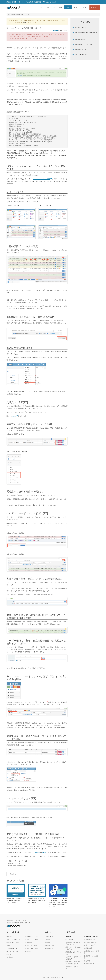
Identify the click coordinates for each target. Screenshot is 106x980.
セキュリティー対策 (31, 945)
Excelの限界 (69, 939)
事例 (60, 7)
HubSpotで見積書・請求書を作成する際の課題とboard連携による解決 (37, 901)
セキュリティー (45, 7)
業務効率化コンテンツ (91, 937)
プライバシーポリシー (13, 940)
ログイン (85, 7)
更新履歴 (47, 943)
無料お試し (95, 8)
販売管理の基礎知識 (90, 942)
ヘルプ (76, 7)
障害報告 (28, 951)
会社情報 (9, 957)
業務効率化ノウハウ (81, 49)
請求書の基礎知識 (90, 939)
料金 (54, 7)
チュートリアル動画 (31, 940)
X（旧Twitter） (11, 948)
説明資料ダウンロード (32, 937)
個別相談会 (29, 943)
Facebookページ (12, 951)
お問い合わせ (49, 937)
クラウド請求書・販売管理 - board (16, 14)
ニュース (68, 7)
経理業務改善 (88, 948)
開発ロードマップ (80, 27)
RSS (8, 954)
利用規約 (9, 937)
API (8, 945)
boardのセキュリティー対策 (42, 179)
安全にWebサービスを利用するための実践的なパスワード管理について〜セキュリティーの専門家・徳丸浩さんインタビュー (58, 903)
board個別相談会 (80, 39)
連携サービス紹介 (90, 945)
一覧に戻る (12, 874)
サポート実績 (49, 948)
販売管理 (87, 961)
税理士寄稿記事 (89, 964)
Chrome (36, 852)
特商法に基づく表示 (13, 943)
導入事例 (68, 937)
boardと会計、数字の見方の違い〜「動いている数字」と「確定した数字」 (16, 901)
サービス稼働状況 (80, 54)
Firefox (44, 852)
